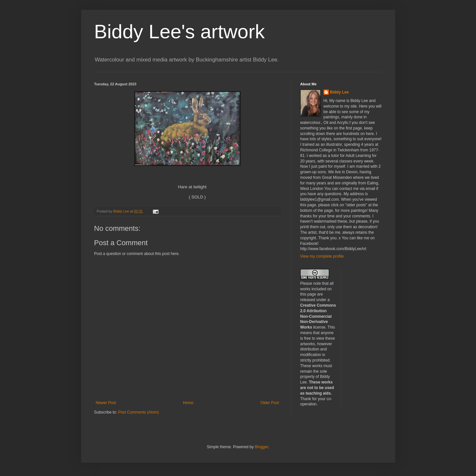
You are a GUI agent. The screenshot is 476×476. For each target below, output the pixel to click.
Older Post (270, 403)
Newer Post (106, 403)
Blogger (262, 447)
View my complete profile (322, 256)
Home (188, 403)
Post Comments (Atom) (139, 412)
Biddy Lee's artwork (180, 32)
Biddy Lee (339, 92)
